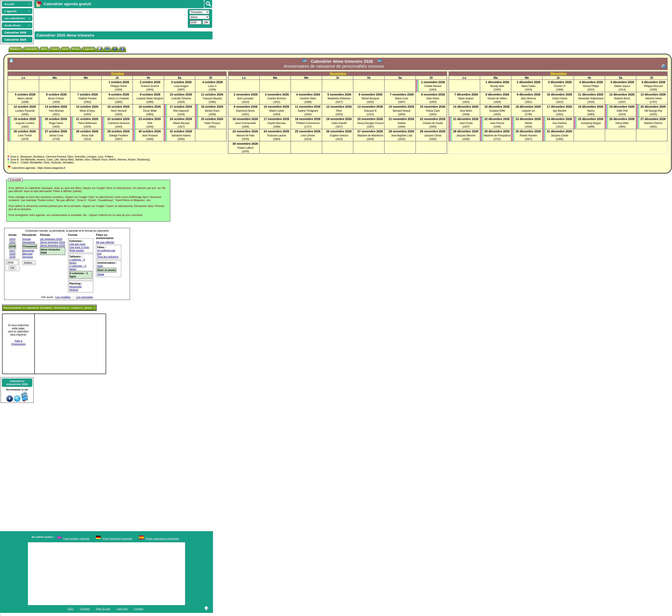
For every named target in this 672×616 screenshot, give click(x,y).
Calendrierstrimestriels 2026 (17, 383)
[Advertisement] (110, 18)
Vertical (74, 290)
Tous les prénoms (108, 257)
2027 (12, 251)
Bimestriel (28, 251)
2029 (12, 257)
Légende (89, 49)
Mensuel (27, 254)
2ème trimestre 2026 (53, 242)
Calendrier (31, 49)
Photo (76, 49)
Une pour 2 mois (79, 247)
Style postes (77, 250)
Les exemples (84, 297)
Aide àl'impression (18, 342)
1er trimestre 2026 (51, 239)
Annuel (26, 239)
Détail (101, 274)
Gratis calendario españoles (162, 539)
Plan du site (103, 609)
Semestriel (29, 242)
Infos (65, 49)
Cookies (85, 609)
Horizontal (75, 287)
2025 (12, 242)
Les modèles (63, 297)
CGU (71, 609)
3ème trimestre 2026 (53, 245)
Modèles (16, 49)
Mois (44, 49)
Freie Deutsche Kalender (118, 539)
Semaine (28, 257)
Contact (139, 609)
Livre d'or (122, 609)
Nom (100, 266)
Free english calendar (76, 539)
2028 (12, 254)
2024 (12, 239)
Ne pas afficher (105, 242)
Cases (55, 49)
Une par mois (77, 244)
